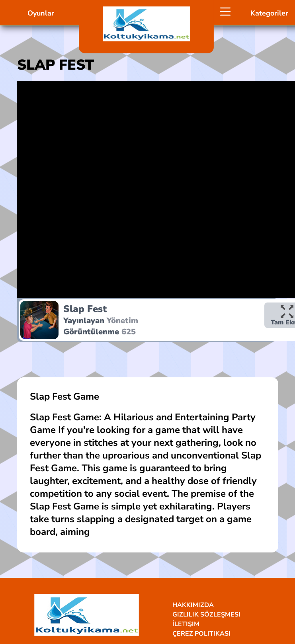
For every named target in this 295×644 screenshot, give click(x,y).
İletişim (186, 624)
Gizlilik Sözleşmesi (206, 615)
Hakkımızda (193, 605)
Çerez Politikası (201, 634)
